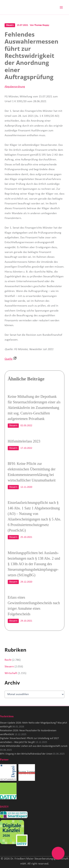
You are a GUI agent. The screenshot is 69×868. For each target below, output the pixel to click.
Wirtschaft (11, 673)
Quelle (10, 359)
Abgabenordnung (15, 87)
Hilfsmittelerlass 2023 (24, 441)
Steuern (10, 25)
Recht (8, 660)
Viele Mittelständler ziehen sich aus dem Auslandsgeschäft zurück (34, 746)
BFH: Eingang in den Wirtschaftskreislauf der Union (26, 754)
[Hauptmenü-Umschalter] (61, 7)
